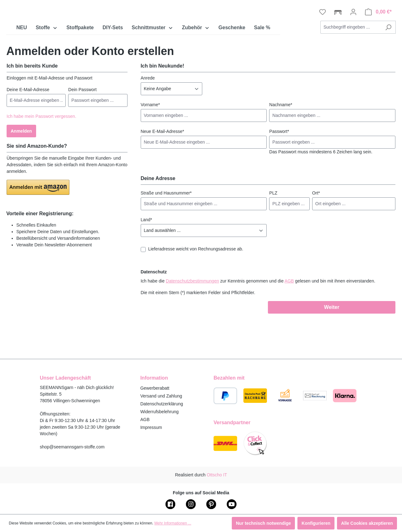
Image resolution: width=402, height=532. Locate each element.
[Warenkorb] (378, 51)
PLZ (273, 232)
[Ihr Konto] (353, 51)
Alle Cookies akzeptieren (367, 523)
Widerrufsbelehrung (160, 412)
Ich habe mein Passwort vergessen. (41, 155)
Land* (147, 258)
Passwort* (279, 170)
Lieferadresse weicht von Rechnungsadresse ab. (196, 288)
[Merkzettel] (323, 51)
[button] (38, 226)
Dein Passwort (82, 128)
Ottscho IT (217, 475)
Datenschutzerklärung (162, 404)
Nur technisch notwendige (263, 523)
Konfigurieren (316, 523)
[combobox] (351, 66)
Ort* (316, 232)
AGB (289, 320)
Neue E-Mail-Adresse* (163, 170)
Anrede (148, 117)
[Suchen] (388, 66)
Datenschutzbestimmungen (193, 320)
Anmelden (21, 170)
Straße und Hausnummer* (166, 232)
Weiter (332, 346)
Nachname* (281, 143)
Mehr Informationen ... (173, 523)
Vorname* (150, 143)
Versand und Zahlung (161, 396)
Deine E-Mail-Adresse (28, 128)
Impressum (151, 427)
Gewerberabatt (155, 388)
